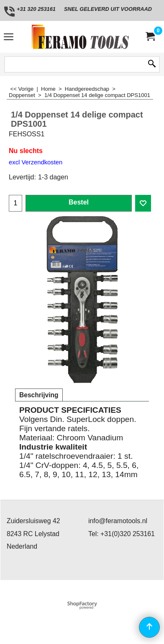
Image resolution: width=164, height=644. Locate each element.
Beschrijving (39, 395)
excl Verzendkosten (36, 162)
